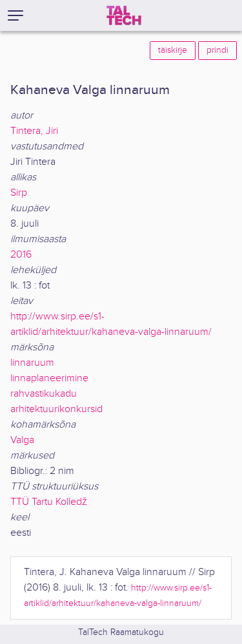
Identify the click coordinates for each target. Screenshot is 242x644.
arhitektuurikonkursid (56, 409)
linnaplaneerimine (49, 378)
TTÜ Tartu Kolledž (49, 502)
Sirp (19, 193)
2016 (21, 255)
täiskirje (173, 50)
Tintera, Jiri (34, 131)
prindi (217, 50)
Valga (22, 440)
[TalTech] (124, 15)
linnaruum (32, 363)
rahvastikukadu (44, 394)
